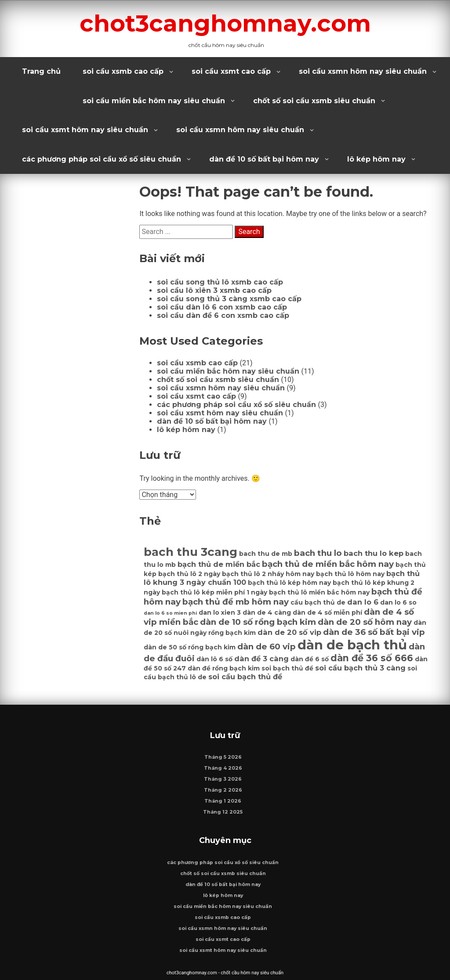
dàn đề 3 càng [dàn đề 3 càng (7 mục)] (261, 659)
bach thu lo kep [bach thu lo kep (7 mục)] (374, 553)
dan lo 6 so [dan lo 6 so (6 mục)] (398, 602)
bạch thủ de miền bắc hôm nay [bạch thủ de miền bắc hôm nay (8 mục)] (328, 564)
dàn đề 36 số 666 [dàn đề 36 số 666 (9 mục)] (372, 658)
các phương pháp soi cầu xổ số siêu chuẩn (102, 159)
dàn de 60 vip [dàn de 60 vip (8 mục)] (267, 647)
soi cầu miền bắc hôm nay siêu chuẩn (154, 101)
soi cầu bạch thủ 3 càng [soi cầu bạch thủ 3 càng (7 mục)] (360, 668)
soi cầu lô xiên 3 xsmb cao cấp (214, 290)
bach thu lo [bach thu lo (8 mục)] (318, 553)
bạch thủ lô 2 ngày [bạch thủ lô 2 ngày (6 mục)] (189, 574)
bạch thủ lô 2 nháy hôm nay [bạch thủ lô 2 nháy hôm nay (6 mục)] (268, 574)
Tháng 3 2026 (223, 779)
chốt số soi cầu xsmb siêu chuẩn (314, 101)
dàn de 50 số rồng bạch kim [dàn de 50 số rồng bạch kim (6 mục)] (190, 647)
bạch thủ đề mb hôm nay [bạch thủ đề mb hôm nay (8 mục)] (236, 602)
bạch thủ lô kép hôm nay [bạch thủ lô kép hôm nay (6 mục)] (289, 583)
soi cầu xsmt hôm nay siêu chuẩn (85, 130)
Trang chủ (41, 71)
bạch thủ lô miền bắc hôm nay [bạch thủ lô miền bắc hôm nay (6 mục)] (319, 592)
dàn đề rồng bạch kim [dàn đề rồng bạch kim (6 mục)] (224, 668)
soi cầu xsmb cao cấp (123, 71)
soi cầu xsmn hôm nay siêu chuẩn (363, 71)
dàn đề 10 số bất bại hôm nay (264, 159)
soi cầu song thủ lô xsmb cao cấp (220, 282)
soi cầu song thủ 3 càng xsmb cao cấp (229, 299)
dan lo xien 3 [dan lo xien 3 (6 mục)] (220, 612)
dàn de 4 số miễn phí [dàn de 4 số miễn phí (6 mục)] (327, 612)
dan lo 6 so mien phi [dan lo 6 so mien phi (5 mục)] (170, 613)
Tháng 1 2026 (223, 801)
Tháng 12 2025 (223, 812)
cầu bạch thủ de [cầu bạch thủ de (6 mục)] (318, 602)
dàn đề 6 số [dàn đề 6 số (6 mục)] (310, 659)
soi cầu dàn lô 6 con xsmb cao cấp (222, 307)
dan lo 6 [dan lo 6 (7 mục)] (363, 602)
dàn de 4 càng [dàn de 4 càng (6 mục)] (267, 612)
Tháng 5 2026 (223, 757)
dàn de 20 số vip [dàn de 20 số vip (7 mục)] (289, 632)
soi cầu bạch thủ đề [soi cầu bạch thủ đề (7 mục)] (245, 677)
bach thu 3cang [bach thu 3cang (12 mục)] (191, 552)
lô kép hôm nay (376, 159)
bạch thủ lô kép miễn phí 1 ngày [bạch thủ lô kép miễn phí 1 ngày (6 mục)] (214, 592)
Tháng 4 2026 (223, 768)
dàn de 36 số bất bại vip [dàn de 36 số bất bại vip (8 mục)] (374, 632)
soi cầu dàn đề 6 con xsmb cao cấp (223, 315)
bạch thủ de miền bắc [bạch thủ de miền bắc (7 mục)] (219, 564)
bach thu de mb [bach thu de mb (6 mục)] (266, 554)
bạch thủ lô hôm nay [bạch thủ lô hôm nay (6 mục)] (350, 574)
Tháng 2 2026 (223, 790)
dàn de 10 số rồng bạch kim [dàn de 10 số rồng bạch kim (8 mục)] (258, 622)
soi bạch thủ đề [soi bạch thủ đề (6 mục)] (287, 668)
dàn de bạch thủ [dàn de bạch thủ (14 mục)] (352, 645)
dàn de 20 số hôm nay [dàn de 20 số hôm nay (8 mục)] (365, 622)
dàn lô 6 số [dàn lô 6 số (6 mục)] (214, 659)
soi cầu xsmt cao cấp (231, 71)
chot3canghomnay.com (225, 23)
